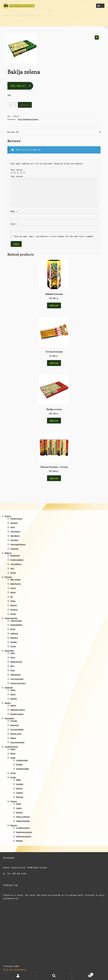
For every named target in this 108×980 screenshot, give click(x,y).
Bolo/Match (15, 536)
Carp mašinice (16, 564)
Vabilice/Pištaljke (23, 821)
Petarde (14, 721)
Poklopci (20, 793)
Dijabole (19, 841)
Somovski (14, 549)
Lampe (19, 808)
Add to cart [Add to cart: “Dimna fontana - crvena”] (54, 478)
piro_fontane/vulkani (25, 15)
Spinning (14, 523)
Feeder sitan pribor (18, 683)
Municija (14, 825)
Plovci (13, 657)
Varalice (8, 703)
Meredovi (14, 638)
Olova (13, 670)
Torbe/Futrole (16, 621)
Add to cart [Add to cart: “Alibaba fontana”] (54, 305)
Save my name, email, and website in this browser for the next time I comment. (55, 236)
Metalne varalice (17, 714)
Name (14, 211)
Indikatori (14, 633)
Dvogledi (20, 784)
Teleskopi (14, 540)
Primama (14, 609)
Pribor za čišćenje (23, 817)
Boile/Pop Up (16, 584)
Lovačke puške (22, 760)
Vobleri (13, 705)
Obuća (13, 694)
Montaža (20, 797)
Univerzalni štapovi (18, 544)
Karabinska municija (24, 832)
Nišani (19, 780)
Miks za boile (15, 579)
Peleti (13, 601)
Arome (13, 588)
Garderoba (9, 687)
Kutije (13, 629)
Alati (12, 666)
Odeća (13, 690)
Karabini (19, 764)
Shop (11, 15)
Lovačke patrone (23, 828)
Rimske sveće (16, 734)
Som (12, 568)
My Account (18, 976)
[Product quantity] (12, 105)
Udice (13, 653)
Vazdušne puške (23, 769)
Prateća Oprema (11, 618)
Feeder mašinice (17, 560)
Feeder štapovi (16, 519)
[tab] (54, 132)
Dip (12, 597)
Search (54, 976)
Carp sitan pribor (17, 679)
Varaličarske (15, 555)
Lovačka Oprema (11, 747)
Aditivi (13, 592)
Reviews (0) (13, 132)
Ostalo (13, 573)
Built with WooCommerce (15, 970)
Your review (17, 176)
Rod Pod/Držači (16, 625)
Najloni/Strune (16, 662)
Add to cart (25, 105)
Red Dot (19, 788)
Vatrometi (15, 725)
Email (14, 224)
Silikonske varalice (18, 710)
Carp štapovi (15, 531)
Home (5, 15)
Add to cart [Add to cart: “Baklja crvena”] (54, 421)
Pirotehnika (9, 718)
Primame (8, 577)
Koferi (19, 804)
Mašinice (8, 553)
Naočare (14, 699)
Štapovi (8, 516)
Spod (12, 527)
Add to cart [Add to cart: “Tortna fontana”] (54, 363)
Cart (83, 974)
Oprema (14, 801)
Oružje (13, 758)
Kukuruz (14, 605)
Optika (13, 777)
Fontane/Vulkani (17, 729)
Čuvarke (14, 642)
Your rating (16, 170)
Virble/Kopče (15, 675)
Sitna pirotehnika (17, 742)
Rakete (13, 738)
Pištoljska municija (24, 836)
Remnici (19, 812)
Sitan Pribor (9, 651)
